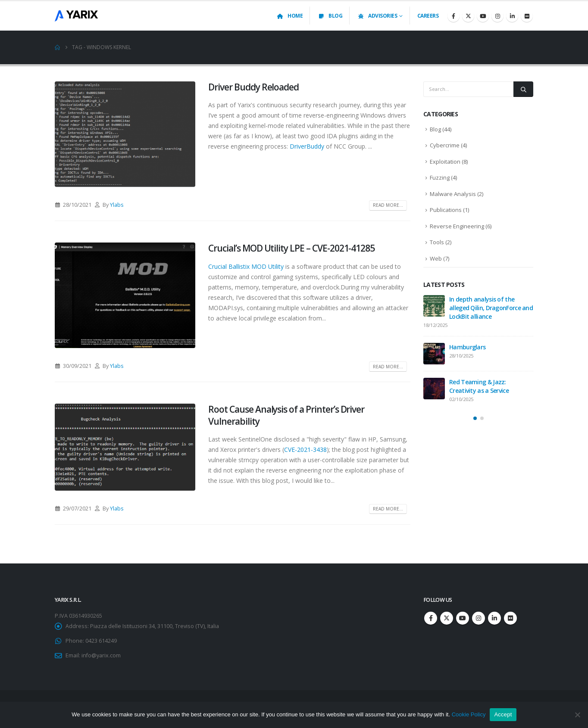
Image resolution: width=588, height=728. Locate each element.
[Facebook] (454, 16)
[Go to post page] (434, 306)
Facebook (431, 618)
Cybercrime (445, 145)
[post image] (125, 134)
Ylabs (117, 205)
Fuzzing (440, 177)
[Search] (523, 89)
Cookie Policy (469, 714)
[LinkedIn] (512, 16)
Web (436, 258)
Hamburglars (467, 347)
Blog (330, 16)
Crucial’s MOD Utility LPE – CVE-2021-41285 (291, 248)
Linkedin (494, 618)
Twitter (447, 618)
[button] (475, 418)
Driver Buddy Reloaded (253, 87)
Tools (437, 242)
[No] (577, 715)
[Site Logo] (76, 16)
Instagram (479, 618)
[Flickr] (527, 16)
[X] (468, 16)
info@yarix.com (101, 655)
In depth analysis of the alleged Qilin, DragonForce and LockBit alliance (491, 308)
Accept (503, 714)
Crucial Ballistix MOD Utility (246, 266)
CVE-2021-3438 (305, 450)
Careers (428, 16)
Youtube (463, 618)
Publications (446, 210)
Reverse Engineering (457, 226)
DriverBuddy (307, 146)
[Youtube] (483, 16)
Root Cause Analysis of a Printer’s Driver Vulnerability (286, 415)
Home (289, 16)
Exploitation (445, 162)
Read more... (388, 205)
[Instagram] (497, 16)
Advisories (377, 16)
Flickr (510, 618)
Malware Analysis (453, 194)
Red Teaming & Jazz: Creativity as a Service (479, 386)
